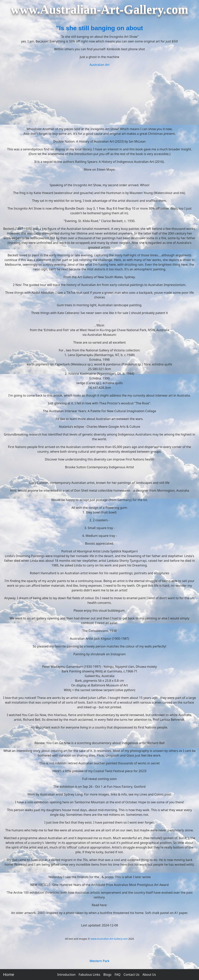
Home (9, 974)
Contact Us (131, 975)
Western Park (100, 961)
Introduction (66, 975)
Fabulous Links (89, 975)
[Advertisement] (99, 96)
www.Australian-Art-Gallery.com (109, 939)
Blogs (107, 975)
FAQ (117, 975)
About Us (149, 975)
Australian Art (100, 65)
